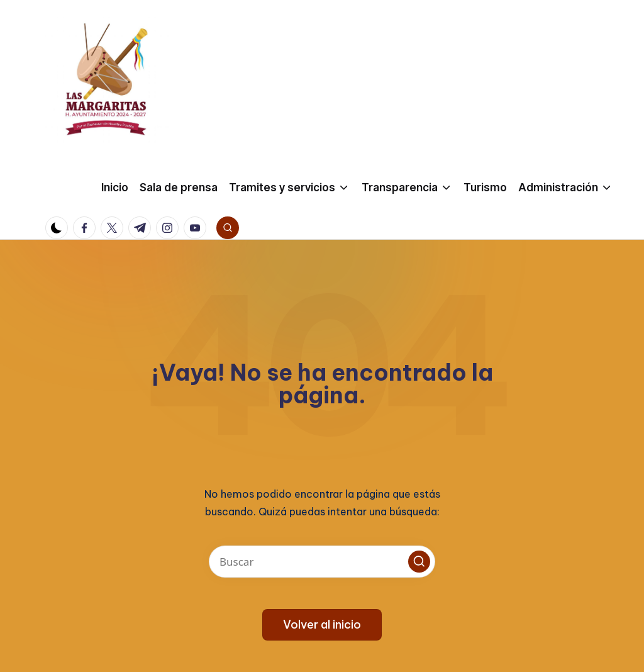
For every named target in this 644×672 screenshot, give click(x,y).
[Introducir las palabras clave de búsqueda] (322, 562)
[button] (419, 562)
